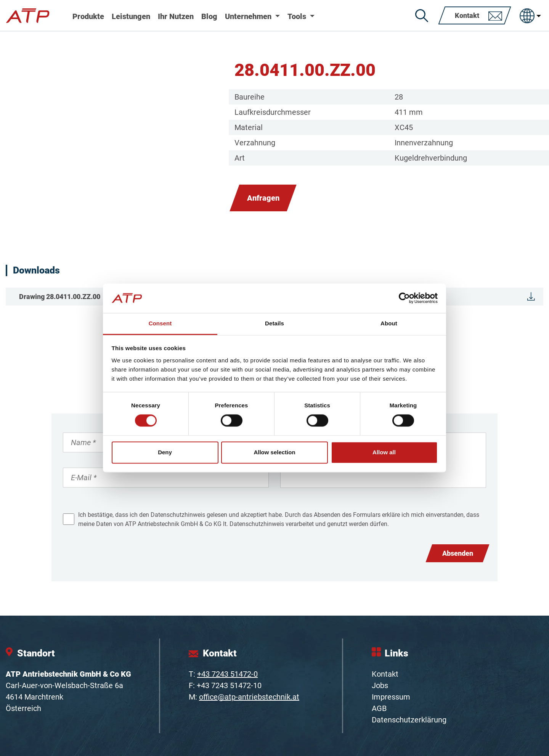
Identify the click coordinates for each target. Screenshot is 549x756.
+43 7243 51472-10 (229, 685)
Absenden (458, 553)
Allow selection (274, 452)
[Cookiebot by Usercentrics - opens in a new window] (404, 298)
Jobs (380, 685)
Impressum (391, 697)
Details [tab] (274, 323)
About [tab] (389, 323)
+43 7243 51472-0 (227, 674)
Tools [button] (298, 16)
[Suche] (422, 16)
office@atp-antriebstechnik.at (249, 697)
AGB (379, 708)
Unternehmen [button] (249, 16)
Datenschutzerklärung (409, 720)
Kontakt (385, 674)
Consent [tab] (160, 323)
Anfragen (263, 198)
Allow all (384, 452)
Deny (165, 452)
